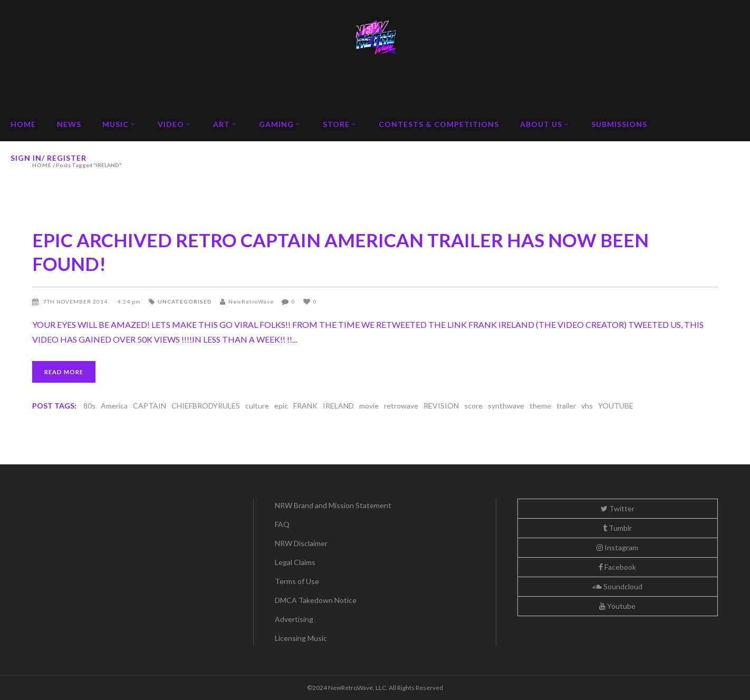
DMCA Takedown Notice (316, 600)
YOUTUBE (616, 406)
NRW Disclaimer (301, 543)
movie (369, 406)
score (473, 406)
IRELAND (338, 406)
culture (257, 406)
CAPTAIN (150, 406)
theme (540, 406)
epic (281, 406)
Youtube (617, 606)
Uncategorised (185, 302)
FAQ (282, 524)
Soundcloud (617, 586)
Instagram (617, 547)
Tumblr (617, 528)
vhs (587, 406)
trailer (566, 406)
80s (89, 406)
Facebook (617, 567)
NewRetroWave (251, 302)
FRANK (305, 406)
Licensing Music (301, 638)
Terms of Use (297, 581)
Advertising (294, 619)
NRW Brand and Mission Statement (333, 505)
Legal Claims (295, 562)
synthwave (506, 406)
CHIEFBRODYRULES (206, 406)
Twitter (618, 508)
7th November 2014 (76, 302)
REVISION (441, 406)
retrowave (401, 406)
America (114, 406)
